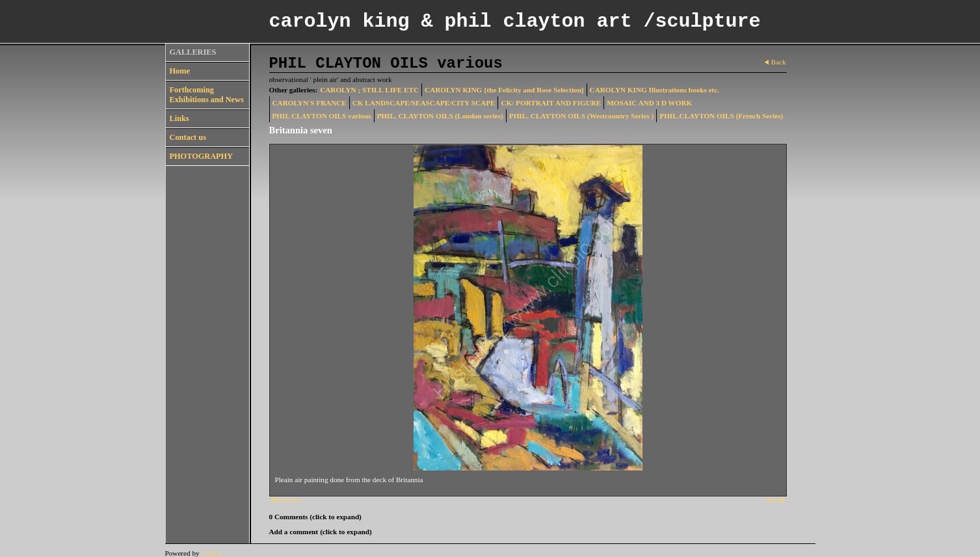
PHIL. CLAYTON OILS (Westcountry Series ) (582, 116)
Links (179, 118)
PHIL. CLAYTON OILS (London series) (440, 116)
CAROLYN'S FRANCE (310, 103)
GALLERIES (193, 52)
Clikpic (212, 553)
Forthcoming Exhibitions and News (207, 95)
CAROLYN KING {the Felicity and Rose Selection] (504, 90)
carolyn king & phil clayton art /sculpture (515, 21)
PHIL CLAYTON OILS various (322, 116)
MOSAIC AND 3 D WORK (649, 103)
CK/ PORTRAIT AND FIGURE (551, 103)
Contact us (188, 137)
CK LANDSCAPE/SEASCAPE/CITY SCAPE (424, 103)
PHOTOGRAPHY (202, 156)
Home (180, 71)
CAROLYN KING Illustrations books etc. (655, 90)
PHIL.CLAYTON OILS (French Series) (721, 116)
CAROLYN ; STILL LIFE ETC (369, 90)
